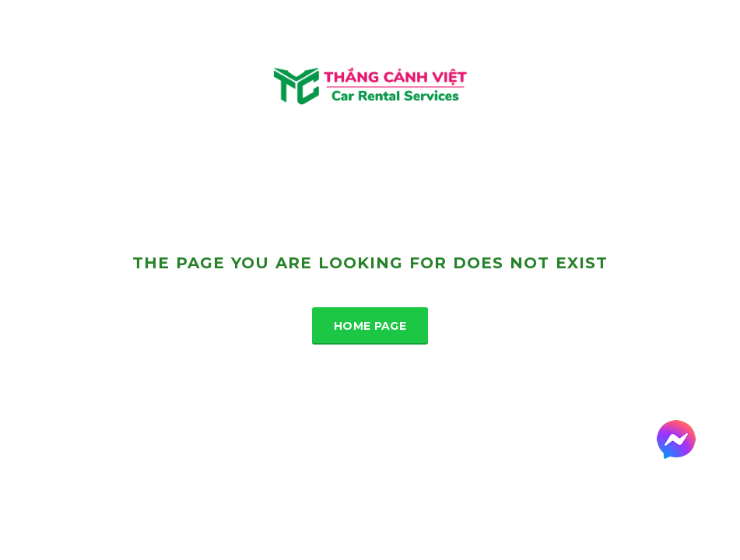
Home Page (370, 326)
